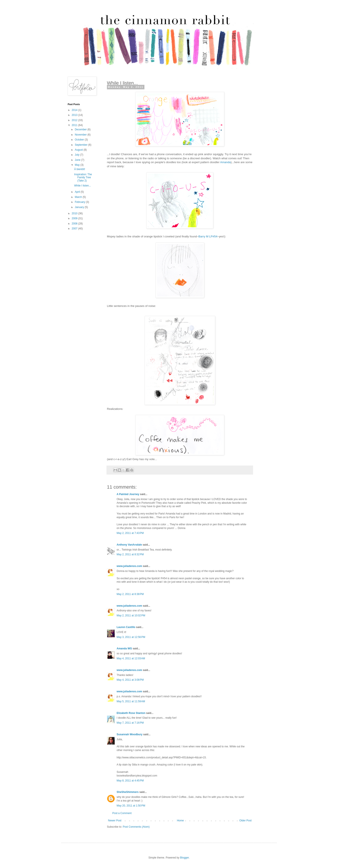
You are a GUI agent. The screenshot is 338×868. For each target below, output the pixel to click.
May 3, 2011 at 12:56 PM (131, 637)
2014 (75, 110)
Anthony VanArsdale (129, 545)
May (78, 165)
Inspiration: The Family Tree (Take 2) (83, 178)
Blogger (184, 858)
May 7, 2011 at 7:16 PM (130, 723)
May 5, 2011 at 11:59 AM (131, 701)
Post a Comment (122, 813)
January (80, 207)
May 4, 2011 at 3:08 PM (130, 680)
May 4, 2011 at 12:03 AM (131, 658)
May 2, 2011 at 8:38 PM (130, 594)
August (79, 150)
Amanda (225, 162)
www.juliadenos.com (129, 566)
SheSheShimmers (128, 792)
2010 (75, 213)
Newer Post (115, 821)
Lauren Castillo (126, 627)
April (78, 192)
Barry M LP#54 (208, 236)
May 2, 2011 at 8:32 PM (130, 554)
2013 (75, 115)
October (80, 140)
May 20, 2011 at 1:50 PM (131, 806)
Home (180, 821)
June (78, 160)
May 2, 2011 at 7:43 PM (130, 533)
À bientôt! (80, 169)
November (81, 135)
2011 (75, 125)
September (81, 145)
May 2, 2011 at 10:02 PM (131, 615)
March (79, 197)
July (77, 155)
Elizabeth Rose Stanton (131, 713)
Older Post (245, 821)
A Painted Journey (128, 494)
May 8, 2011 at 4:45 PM (130, 781)
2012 (75, 120)
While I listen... (83, 186)
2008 (75, 224)
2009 (75, 218)
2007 (75, 229)
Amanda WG (124, 649)
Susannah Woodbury (130, 734)
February (80, 202)
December (81, 129)
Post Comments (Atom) (136, 827)
